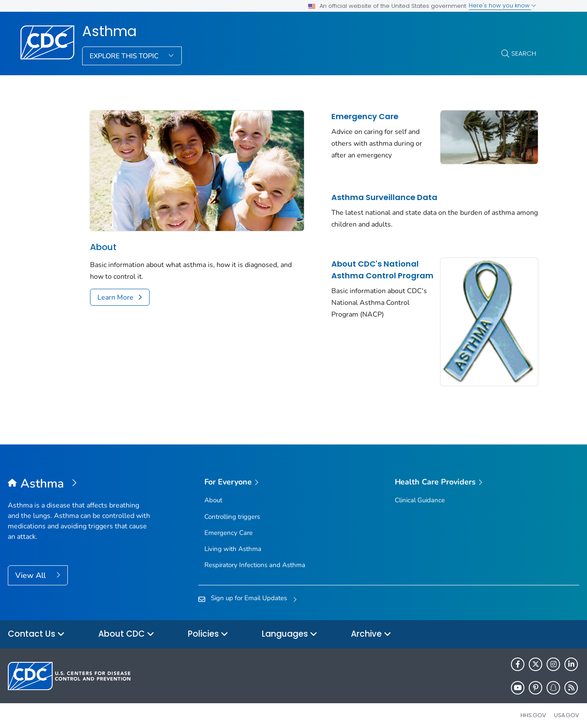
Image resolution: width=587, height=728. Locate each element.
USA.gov (567, 708)
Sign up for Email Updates (249, 591)
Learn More (115, 292)
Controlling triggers (232, 509)
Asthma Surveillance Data (376, 195)
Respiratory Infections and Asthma (255, 558)
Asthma (109, 31)
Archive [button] (371, 627)
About (103, 242)
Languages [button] (290, 627)
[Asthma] (79, 477)
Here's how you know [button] (502, 5)
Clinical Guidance (420, 493)
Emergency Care (357, 116)
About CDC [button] (126, 627)
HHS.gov (533, 708)
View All (32, 568)
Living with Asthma (233, 541)
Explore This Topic (125, 56)
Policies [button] (208, 627)
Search (524, 53)
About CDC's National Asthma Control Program (367, 273)
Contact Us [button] (36, 627)
